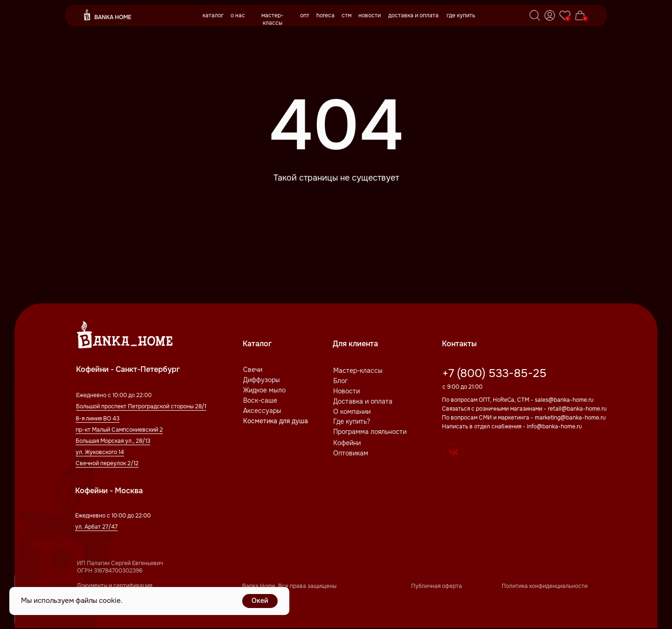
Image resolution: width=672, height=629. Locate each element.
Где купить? (352, 421)
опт (305, 15)
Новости (346, 391)
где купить (461, 15)
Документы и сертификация (115, 586)
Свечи (253, 370)
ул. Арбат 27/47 (96, 527)
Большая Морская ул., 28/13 (113, 441)
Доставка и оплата (363, 401)
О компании (352, 412)
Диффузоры (262, 380)
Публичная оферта (437, 586)
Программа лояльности (370, 432)
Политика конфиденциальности (545, 586)
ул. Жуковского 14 (100, 452)
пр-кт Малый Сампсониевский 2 (119, 430)
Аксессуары (262, 411)
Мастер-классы (358, 370)
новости (370, 15)
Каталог (257, 344)
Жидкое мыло (264, 390)
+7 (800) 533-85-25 (494, 373)
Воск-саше (260, 400)
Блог (340, 381)
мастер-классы (273, 19)
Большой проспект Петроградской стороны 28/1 (141, 406)
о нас (238, 15)
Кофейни (347, 443)
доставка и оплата (413, 15)
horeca (325, 15)
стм (346, 15)
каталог (213, 15)
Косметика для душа (276, 421)
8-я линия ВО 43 (98, 419)
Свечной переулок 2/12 (107, 463)
